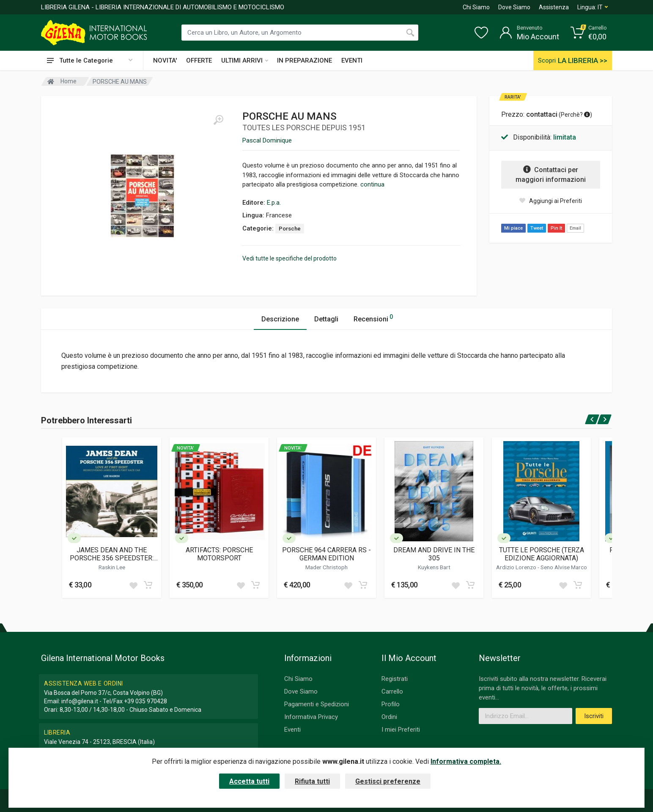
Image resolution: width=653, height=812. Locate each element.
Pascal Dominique (267, 140)
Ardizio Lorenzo (517, 567)
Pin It (556, 228)
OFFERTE (199, 60)
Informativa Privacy (311, 717)
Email (575, 228)
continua (372, 184)
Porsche (290, 229)
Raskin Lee (112, 567)
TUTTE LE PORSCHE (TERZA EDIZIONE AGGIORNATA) (542, 554)
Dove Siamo (514, 7)
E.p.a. (274, 203)
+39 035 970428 (145, 701)
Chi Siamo (476, 7)
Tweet (537, 228)
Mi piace (513, 228)
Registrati (395, 679)
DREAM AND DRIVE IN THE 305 (434, 554)
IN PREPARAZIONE (305, 60)
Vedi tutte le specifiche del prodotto (289, 258)
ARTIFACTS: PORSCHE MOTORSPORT (219, 554)
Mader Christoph (326, 567)
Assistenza (554, 7)
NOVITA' (165, 60)
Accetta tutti (249, 781)
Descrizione (280, 319)
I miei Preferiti (401, 730)
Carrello (392, 691)
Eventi (292, 730)
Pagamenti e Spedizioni (317, 704)
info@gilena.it (80, 701)
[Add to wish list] (133, 585)
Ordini (389, 717)
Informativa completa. (466, 761)
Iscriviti (594, 716)
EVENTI (352, 60)
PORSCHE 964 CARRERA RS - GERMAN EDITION (326, 554)
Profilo (391, 704)
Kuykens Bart (434, 567)
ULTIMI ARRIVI (245, 60)
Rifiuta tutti (312, 781)
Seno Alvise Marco (564, 567)
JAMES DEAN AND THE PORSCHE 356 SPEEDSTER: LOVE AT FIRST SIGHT (112, 554)
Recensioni (373, 318)
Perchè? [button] (575, 115)
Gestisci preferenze (388, 781)
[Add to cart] (148, 585)
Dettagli (326, 319)
